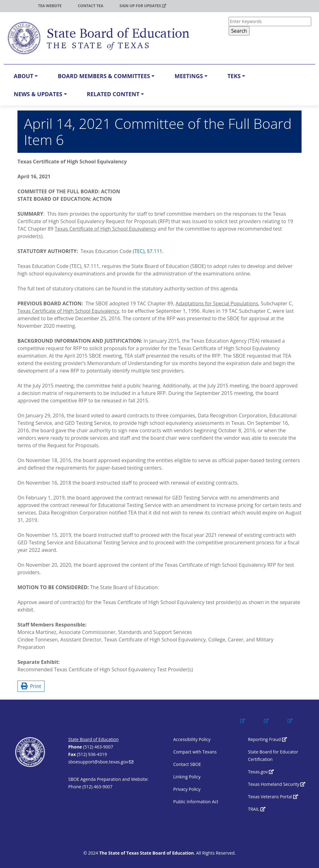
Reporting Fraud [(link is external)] (267, 739)
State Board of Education (93, 739)
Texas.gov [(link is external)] (261, 772)
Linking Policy (187, 777)
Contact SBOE (187, 764)
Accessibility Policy (192, 739)
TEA (18, 6)
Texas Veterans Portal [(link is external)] (273, 797)
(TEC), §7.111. (148, 251)
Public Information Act (196, 802)
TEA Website (50, 6)
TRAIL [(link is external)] (257, 809)
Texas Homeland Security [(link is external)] (277, 784)
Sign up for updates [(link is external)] (143, 6)
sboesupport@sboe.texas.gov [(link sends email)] (101, 762)
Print (31, 686)
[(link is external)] (249, 726)
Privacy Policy (187, 789)
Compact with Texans (195, 752)
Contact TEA (91, 6)
